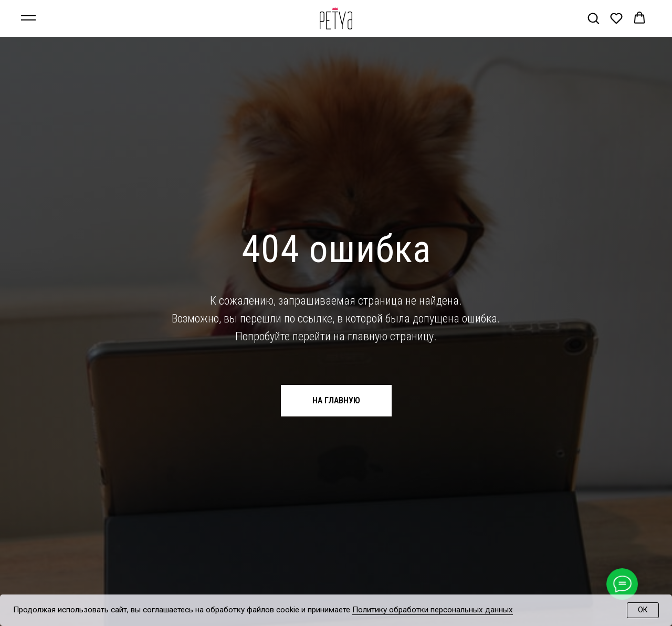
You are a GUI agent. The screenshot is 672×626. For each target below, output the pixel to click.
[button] (593, 18)
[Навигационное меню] (28, 18)
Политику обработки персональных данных (433, 610)
